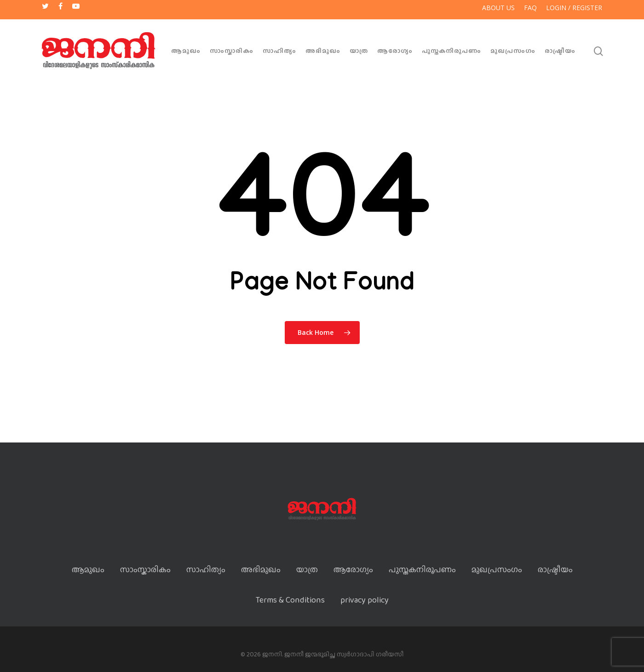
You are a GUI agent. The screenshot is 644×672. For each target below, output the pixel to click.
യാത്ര (359, 51)
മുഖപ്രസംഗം (513, 51)
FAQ (530, 8)
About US (498, 8)
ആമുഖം (186, 51)
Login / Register (574, 8)
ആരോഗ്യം (395, 51)
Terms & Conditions (290, 600)
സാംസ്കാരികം (232, 51)
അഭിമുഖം (323, 51)
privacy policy (365, 600)
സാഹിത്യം (279, 51)
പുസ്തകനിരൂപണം (451, 51)
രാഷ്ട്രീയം (560, 51)
